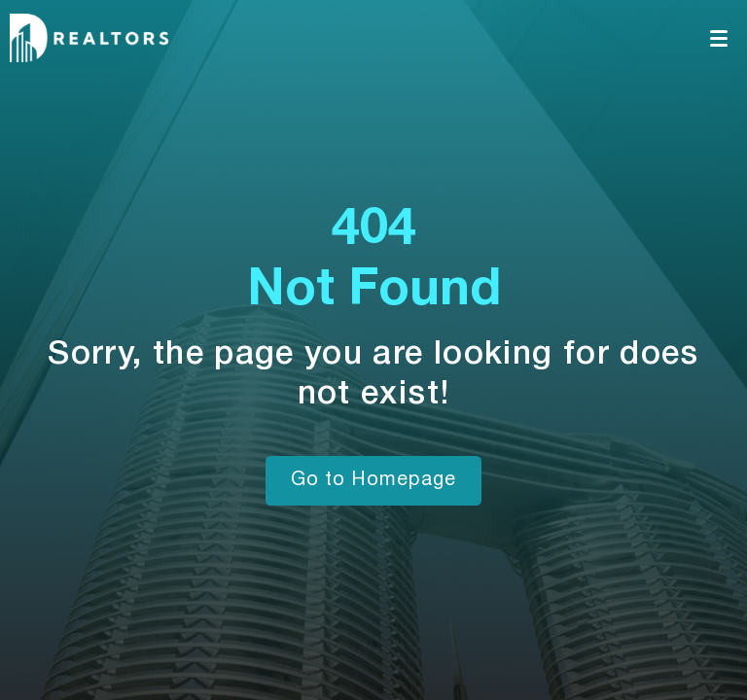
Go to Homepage (373, 480)
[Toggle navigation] (719, 38)
